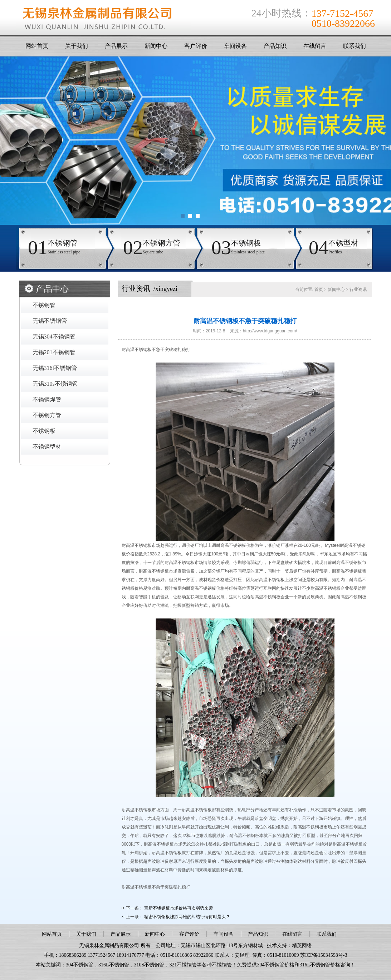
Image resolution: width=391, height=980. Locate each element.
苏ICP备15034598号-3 (324, 955)
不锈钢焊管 (47, 399)
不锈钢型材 (47, 447)
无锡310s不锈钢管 (55, 384)
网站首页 (37, 46)
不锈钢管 (44, 305)
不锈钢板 (44, 431)
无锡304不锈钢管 (54, 336)
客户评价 (196, 46)
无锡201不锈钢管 (54, 352)
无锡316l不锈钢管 (55, 368)
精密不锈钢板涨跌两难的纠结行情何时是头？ (187, 917)
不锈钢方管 (47, 415)
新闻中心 (156, 46)
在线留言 (315, 46)
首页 (319, 289)
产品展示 (116, 46)
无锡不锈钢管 (50, 321)
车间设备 (235, 46)
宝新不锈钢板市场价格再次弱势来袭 (179, 908)
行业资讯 (358, 289)
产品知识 (275, 46)
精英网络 (302, 946)
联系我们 (355, 46)
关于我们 (77, 46)
